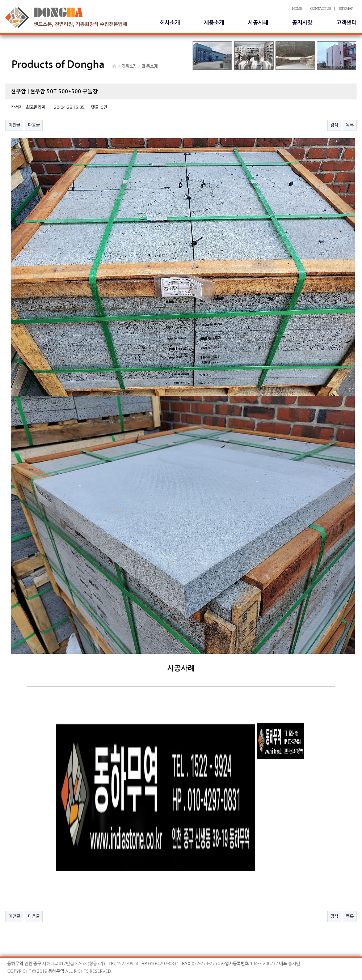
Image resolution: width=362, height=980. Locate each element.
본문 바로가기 (0, 0)
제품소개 (214, 23)
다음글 (34, 125)
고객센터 (346, 23)
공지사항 (302, 23)
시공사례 (258, 23)
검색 (334, 125)
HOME (297, 8)
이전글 (14, 125)
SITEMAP (346, 8)
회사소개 (170, 23)
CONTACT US (321, 8)
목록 (350, 125)
